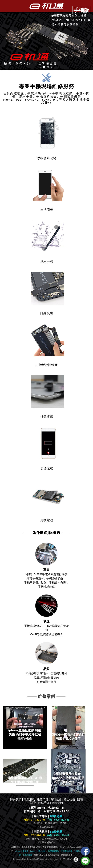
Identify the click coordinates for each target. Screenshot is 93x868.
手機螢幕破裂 (53, 851)
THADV (67, 859)
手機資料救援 (67, 851)
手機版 (81, 10)
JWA (29, 859)
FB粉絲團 (56, 816)
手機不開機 (27, 855)
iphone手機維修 (22, 851)
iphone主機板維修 (38, 851)
